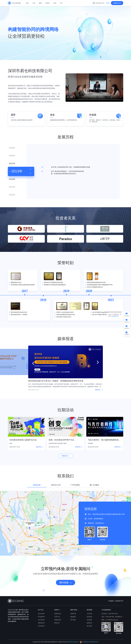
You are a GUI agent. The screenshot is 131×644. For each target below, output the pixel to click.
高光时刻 (89, 617)
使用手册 (73, 614)
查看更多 (65, 456)
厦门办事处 (94, 485)
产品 (34, 3)
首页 (27, 3)
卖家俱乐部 (58, 620)
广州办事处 (75, 485)
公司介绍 (89, 614)
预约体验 (66, 583)
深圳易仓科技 (12, 610)
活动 (55, 3)
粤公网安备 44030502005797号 (89, 642)
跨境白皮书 (58, 614)
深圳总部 (37, 485)
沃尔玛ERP (41, 620)
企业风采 (89, 620)
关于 (61, 3)
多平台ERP (41, 614)
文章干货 (57, 617)
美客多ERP (41, 623)
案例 (40, 3)
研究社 (48, 3)
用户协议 (73, 620)
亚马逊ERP (41, 617)
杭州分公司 (56, 485)
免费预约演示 (117, 3)
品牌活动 (89, 623)
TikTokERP (41, 626)
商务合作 (57, 623)
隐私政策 (73, 617)
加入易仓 (89, 626)
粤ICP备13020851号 (73, 642)
